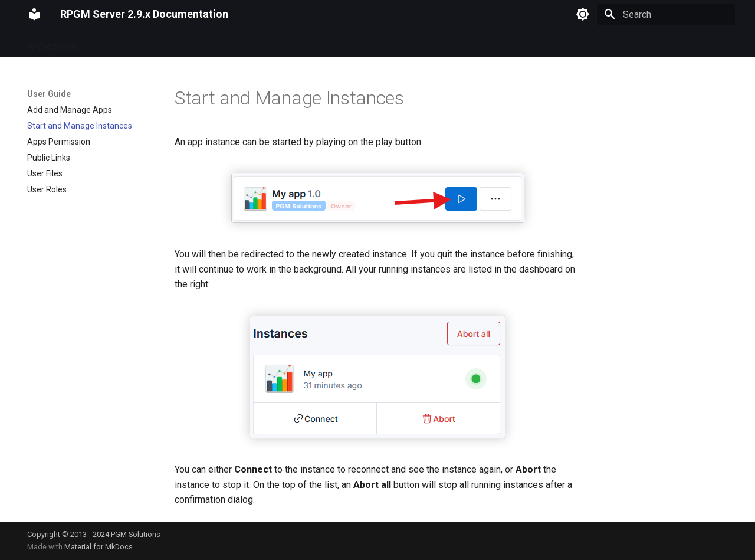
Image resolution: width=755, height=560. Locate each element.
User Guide (176, 43)
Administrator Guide (247, 43)
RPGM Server (52, 43)
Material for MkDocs (99, 547)
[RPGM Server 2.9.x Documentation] (34, 14)
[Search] (666, 14)
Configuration (116, 43)
